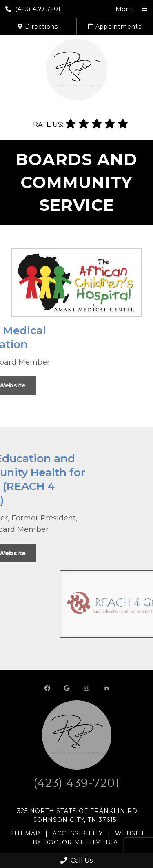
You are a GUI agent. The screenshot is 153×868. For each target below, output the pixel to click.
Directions (38, 27)
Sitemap (25, 833)
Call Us (76, 860)
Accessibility (78, 833)
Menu (125, 9)
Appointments (115, 27)
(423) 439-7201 (33, 9)
